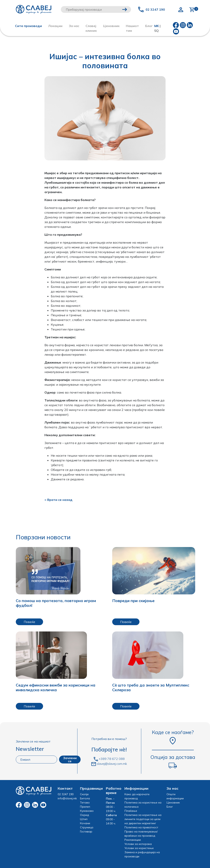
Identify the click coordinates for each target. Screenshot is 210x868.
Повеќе (29, 622)
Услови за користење (139, 848)
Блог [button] (149, 26)
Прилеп (85, 807)
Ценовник (111, 26)
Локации (55, 26)
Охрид (84, 815)
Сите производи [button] (28, 26)
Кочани (85, 823)
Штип (84, 819)
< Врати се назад (58, 500)
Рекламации (133, 840)
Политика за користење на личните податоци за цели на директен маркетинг (143, 819)
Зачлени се (70, 759)
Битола (85, 798)
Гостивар (86, 832)
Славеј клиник (91, 28)
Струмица (87, 827)
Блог (170, 807)
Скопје (84, 794)
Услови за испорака (138, 844)
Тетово (85, 803)
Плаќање (131, 811)
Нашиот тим (132, 28)
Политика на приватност (141, 827)
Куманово (87, 811)
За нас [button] (74, 26)
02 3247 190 (155, 9)
